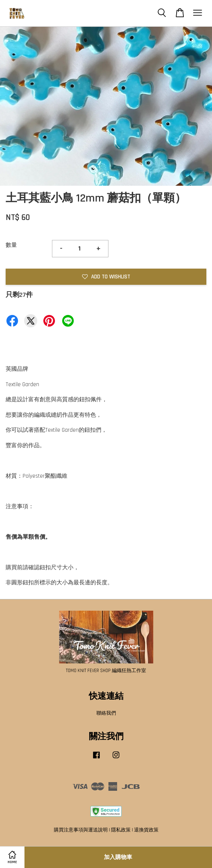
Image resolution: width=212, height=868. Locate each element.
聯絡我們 (106, 713)
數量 (11, 245)
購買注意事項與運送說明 (81, 830)
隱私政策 (121, 830)
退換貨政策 (146, 830)
